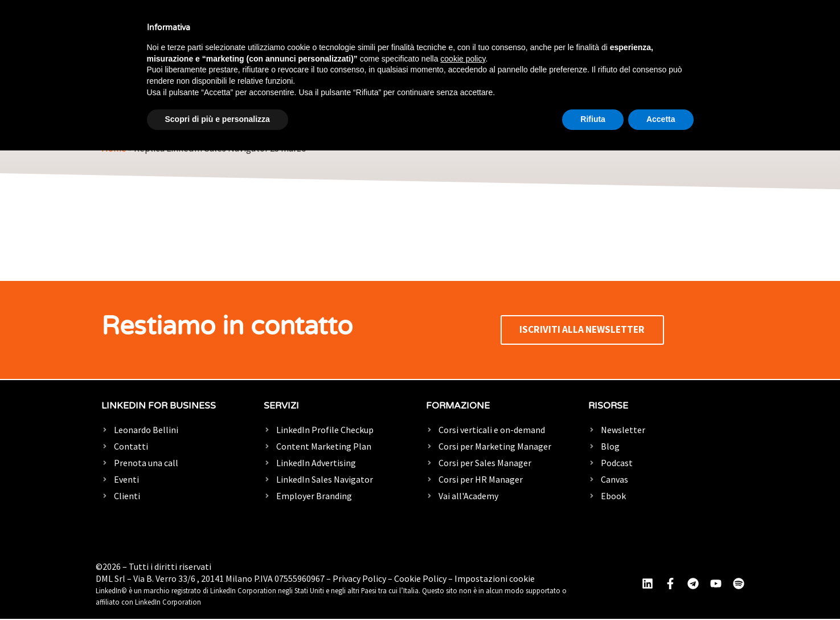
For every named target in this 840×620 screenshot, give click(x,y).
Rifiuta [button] (593, 119)
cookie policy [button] (463, 59)
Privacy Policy (359, 580)
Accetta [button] (661, 119)
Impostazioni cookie (495, 580)
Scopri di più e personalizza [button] (218, 119)
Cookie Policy (420, 580)
